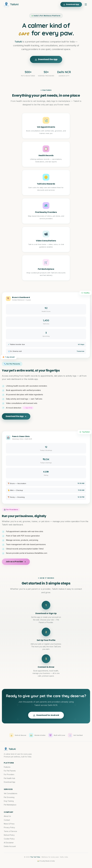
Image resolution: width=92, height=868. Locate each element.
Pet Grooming (9, 797)
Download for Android (46, 715)
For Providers (9, 774)
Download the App (46, 59)
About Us (7, 816)
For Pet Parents (10, 771)
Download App (71, 4)
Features (7, 767)
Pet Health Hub (9, 778)
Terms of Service (10, 831)
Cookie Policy (9, 839)
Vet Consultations (11, 793)
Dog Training (9, 801)
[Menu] (86, 4)
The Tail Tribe (35, 857)
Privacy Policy (9, 827)
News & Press (9, 824)
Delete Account (10, 846)
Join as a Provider (16, 562)
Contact (7, 820)
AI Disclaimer (9, 843)
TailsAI (11, 4)
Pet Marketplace (10, 805)
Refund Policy (9, 835)
